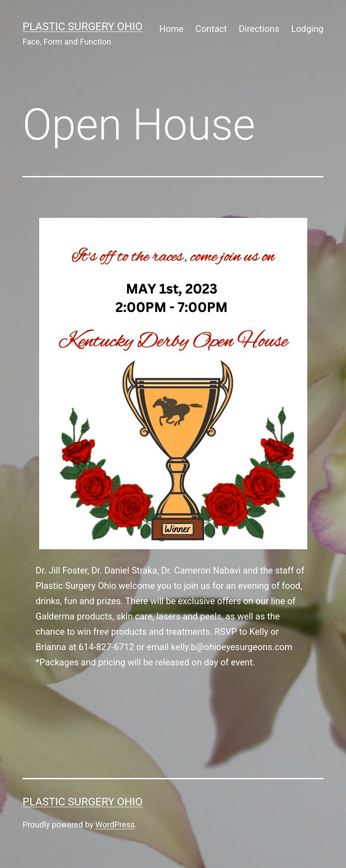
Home (171, 29)
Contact (211, 29)
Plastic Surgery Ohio (82, 27)
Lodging (307, 29)
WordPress (115, 825)
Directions (259, 29)
